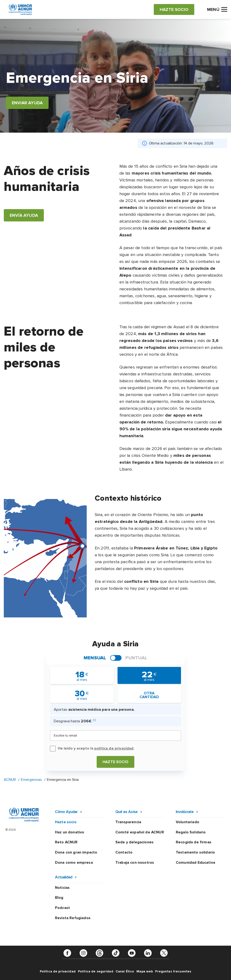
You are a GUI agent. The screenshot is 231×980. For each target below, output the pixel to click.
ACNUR (10, 780)
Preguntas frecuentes (173, 971)
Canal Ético (125, 971)
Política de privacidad (58, 971)
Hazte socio (115, 762)
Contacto (124, 852)
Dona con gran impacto (76, 852)
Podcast (62, 908)
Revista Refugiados (73, 918)
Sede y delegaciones (134, 842)
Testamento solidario (195, 852)
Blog (59, 898)
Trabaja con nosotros (135, 863)
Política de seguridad (96, 971)
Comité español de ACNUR (140, 832)
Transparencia (128, 822)
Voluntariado (188, 822)
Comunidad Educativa (195, 863)
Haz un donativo (70, 832)
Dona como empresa (74, 863)
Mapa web (145, 971)
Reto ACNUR (66, 842)
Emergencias (31, 780)
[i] (94, 720)
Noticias (62, 888)
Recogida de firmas (194, 842)
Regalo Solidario (191, 832)
